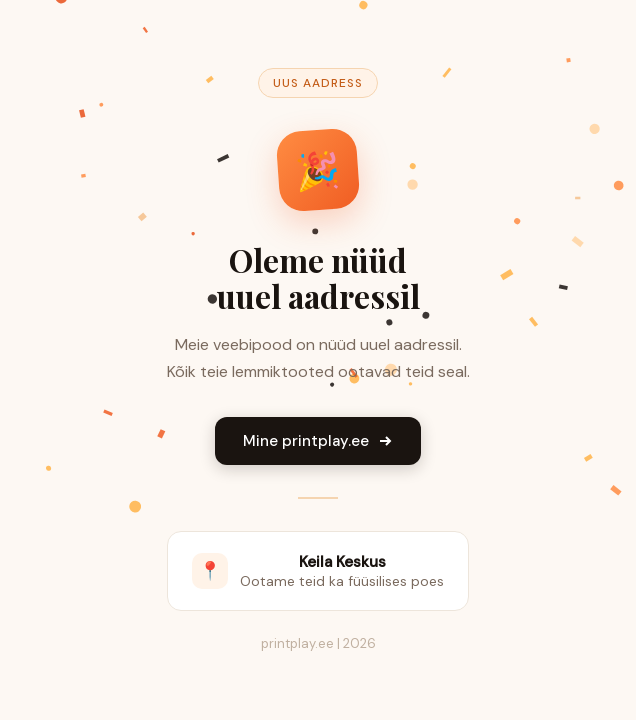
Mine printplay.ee (318, 441)
